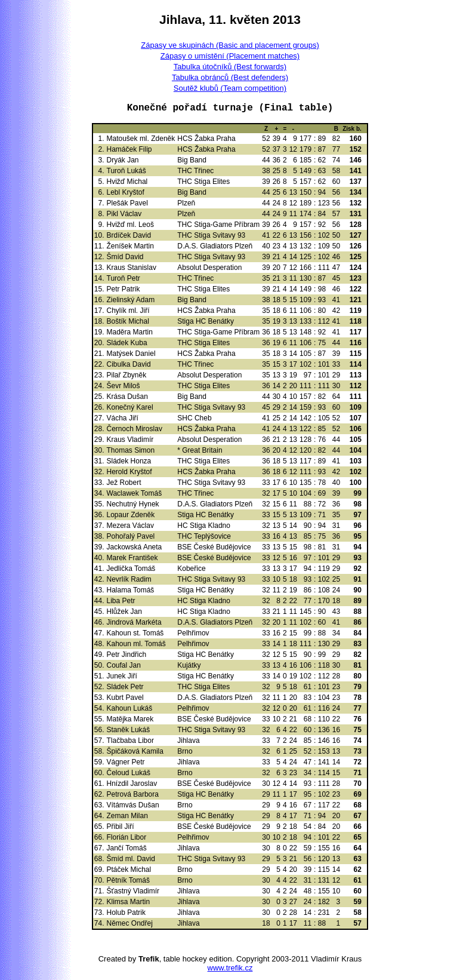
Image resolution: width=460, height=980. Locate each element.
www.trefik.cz (230, 968)
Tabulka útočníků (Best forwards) (230, 67)
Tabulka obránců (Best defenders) (230, 77)
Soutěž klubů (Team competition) (230, 88)
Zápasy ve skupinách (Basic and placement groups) (230, 45)
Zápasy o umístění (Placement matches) (230, 56)
